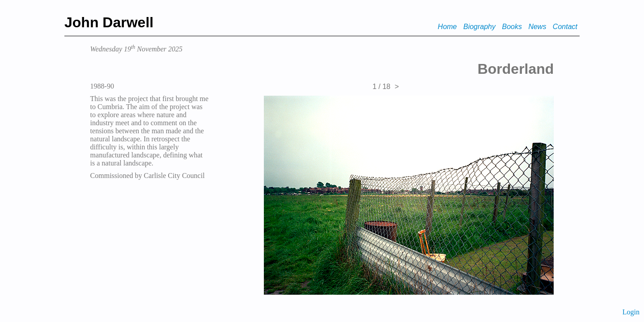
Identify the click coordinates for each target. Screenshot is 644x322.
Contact (565, 27)
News (537, 27)
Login (631, 312)
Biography (479, 27)
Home (447, 27)
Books (512, 27)
